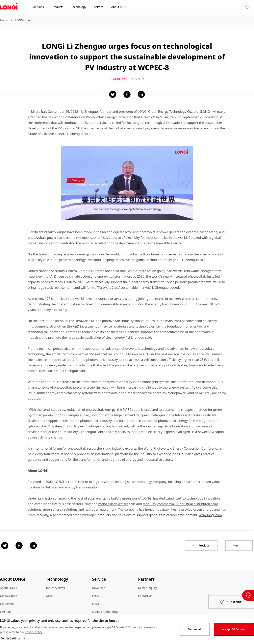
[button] (208, 8)
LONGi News (23, 20)
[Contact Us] (248, 595)
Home (4, 20)
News (50, 593)
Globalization (9, 593)
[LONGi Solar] (9, 8)
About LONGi (9, 585)
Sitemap (5, 608)
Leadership (7, 601)
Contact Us (145, 593)
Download (99, 585)
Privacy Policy (34, 632)
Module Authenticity (105, 608)
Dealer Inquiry (147, 585)
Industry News (55, 585)
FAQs (95, 593)
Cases (96, 601)
